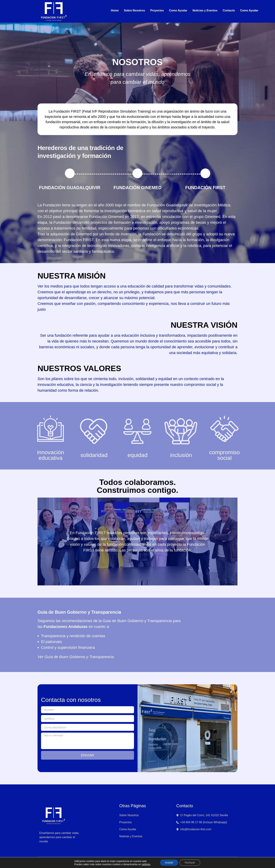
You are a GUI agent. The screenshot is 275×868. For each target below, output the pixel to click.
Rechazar (190, 863)
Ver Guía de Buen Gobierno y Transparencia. (76, 657)
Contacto (229, 10)
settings (145, 864)
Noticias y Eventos (205, 10)
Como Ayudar (178, 10)
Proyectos (157, 10)
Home (115, 10)
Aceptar (169, 863)
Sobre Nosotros (135, 10)
